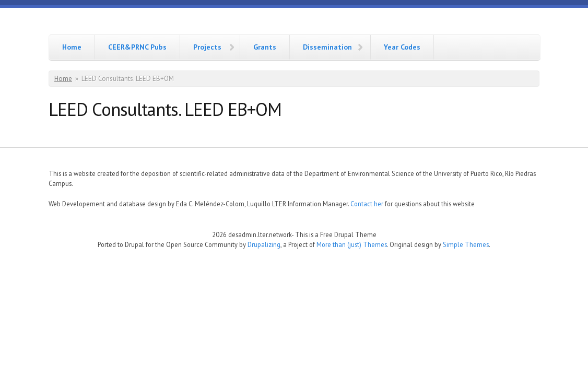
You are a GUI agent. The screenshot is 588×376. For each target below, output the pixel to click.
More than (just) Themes (352, 244)
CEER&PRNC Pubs (137, 47)
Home (72, 47)
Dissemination (327, 47)
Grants (265, 47)
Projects (207, 47)
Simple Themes (466, 244)
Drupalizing (264, 244)
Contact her (367, 204)
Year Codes (402, 47)
